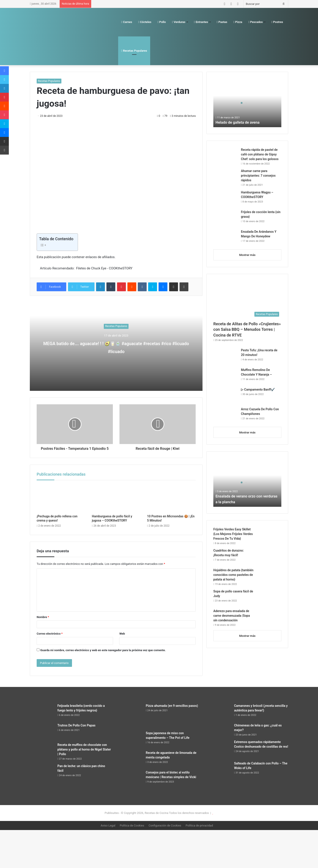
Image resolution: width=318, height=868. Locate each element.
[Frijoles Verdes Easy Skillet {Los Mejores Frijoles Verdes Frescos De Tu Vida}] (269, 535)
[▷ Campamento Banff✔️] (225, 396)
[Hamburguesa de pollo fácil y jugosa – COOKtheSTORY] (116, 503)
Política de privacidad (199, 830)
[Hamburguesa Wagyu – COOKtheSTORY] (225, 198)
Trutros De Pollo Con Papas (76, 730)
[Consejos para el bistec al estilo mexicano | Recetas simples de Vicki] (130, 783)
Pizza (238, 22)
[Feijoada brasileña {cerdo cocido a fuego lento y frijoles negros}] (42, 717)
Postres (277, 22)
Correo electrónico (50, 638)
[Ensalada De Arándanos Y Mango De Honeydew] (225, 238)
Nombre (43, 622)
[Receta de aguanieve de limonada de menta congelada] (130, 764)
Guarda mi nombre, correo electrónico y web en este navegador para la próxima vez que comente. (103, 655)
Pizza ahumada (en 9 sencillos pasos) (172, 711)
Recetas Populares (134, 51)
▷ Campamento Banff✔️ (258, 390)
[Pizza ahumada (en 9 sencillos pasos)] (130, 720)
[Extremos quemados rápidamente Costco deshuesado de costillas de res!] (219, 754)
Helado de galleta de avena (239, 122)
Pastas (222, 22)
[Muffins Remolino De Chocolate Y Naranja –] (225, 376)
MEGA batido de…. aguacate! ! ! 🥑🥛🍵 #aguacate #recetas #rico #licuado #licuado (116, 347)
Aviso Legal (108, 830)
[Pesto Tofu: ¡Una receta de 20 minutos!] (225, 356)
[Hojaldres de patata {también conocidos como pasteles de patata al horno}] (269, 576)
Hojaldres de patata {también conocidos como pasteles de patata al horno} (233, 575)
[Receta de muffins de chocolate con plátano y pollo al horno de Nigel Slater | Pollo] (42, 756)
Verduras (179, 22)
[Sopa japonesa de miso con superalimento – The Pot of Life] (130, 744)
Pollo (162, 22)
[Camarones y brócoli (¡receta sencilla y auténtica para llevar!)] (219, 717)
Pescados (256, 22)
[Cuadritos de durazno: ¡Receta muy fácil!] (269, 557)
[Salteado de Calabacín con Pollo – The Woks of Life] (219, 774)
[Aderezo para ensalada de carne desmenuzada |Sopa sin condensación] (269, 617)
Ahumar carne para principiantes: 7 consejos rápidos (258, 176)
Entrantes (201, 22)
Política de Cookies (132, 830)
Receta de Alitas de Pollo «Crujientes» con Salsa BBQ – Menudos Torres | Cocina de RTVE (247, 329)
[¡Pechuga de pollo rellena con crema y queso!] (61, 503)
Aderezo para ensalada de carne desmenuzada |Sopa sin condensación (232, 616)
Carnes (127, 22)
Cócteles (145, 22)
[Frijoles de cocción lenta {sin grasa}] (225, 218)
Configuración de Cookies (165, 830)
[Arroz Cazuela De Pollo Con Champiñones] (225, 415)
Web (122, 638)
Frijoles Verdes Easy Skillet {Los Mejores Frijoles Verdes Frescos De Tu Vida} (233, 534)
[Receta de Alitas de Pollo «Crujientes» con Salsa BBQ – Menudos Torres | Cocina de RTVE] (247, 300)
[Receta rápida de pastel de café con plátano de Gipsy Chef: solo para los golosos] (225, 156)
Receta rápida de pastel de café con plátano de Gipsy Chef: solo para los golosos (260, 154)
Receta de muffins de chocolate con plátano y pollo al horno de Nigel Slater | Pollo (84, 754)
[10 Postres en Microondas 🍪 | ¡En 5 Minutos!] (171, 503)
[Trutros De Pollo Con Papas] (42, 736)
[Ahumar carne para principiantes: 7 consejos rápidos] (225, 178)
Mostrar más (247, 255)
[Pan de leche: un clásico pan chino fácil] (42, 785)
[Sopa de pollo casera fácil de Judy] (269, 597)
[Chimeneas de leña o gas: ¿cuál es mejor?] (219, 734)
